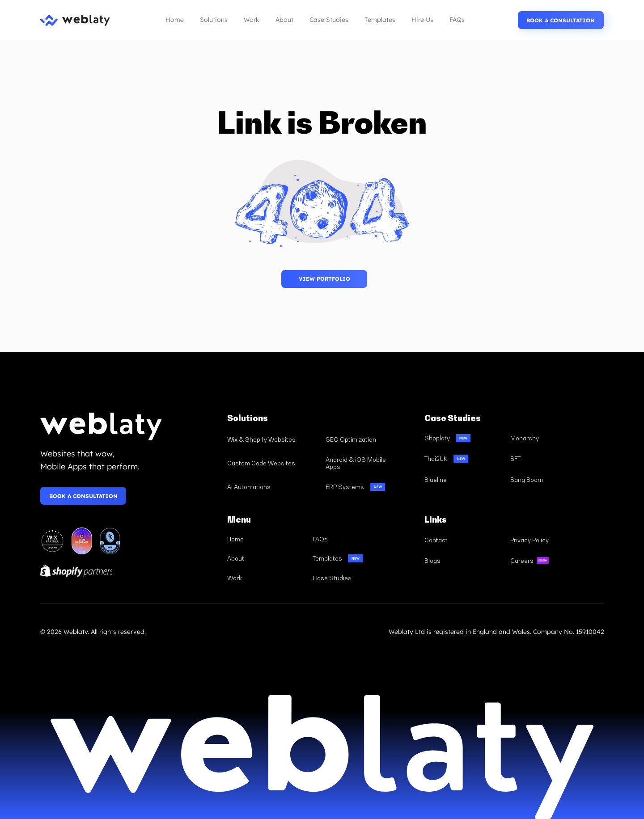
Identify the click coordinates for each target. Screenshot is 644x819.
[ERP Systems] (371, 487)
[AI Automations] (273, 487)
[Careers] (549, 561)
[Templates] (351, 558)
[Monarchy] (549, 438)
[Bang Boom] (549, 479)
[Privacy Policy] (549, 540)
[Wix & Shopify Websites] (273, 440)
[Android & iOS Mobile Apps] (371, 463)
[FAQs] (351, 539)
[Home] (266, 539)
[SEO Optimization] (371, 440)
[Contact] (463, 540)
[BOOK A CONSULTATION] (561, 20)
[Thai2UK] (463, 459)
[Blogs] (463, 561)
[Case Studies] (351, 578)
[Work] (266, 578)
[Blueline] (463, 479)
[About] (266, 558)
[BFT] (549, 459)
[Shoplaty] (463, 438)
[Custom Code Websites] (273, 463)
